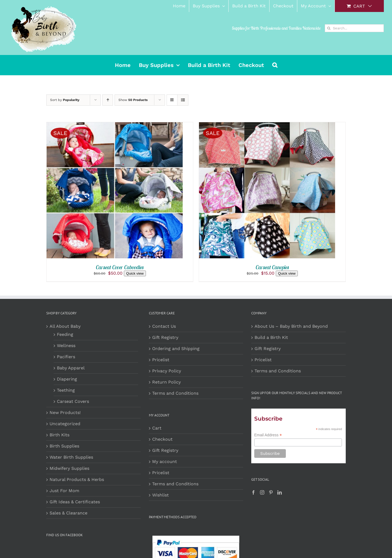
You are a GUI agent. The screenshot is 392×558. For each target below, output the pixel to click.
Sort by (65, 100)
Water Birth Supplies (71, 457)
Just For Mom (64, 491)
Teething (66, 390)
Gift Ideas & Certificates (75, 502)
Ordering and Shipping (176, 349)
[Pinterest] (271, 492)
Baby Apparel (71, 368)
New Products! (65, 413)
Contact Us (164, 326)
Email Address (268, 435)
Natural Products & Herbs (77, 479)
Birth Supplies (64, 446)
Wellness (66, 346)
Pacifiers (66, 357)
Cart (157, 428)
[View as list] (183, 100)
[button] (275, 65)
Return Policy (166, 382)
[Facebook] (253, 492)
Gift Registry (165, 337)
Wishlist (160, 495)
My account (165, 462)
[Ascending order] (108, 100)
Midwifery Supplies (69, 468)
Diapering (67, 379)
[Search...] (354, 28)
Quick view (135, 273)
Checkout (162, 439)
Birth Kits (59, 435)
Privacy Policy (167, 371)
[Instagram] (262, 492)
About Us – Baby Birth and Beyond (291, 326)
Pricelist (161, 360)
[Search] (329, 28)
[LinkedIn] (280, 492)
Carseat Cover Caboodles (120, 267)
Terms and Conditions (175, 393)
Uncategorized (65, 424)
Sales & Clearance (68, 513)
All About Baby (65, 326)
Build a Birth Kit (271, 337)
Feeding (65, 334)
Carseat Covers (73, 401)
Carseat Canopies (272, 267)
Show (133, 100)
